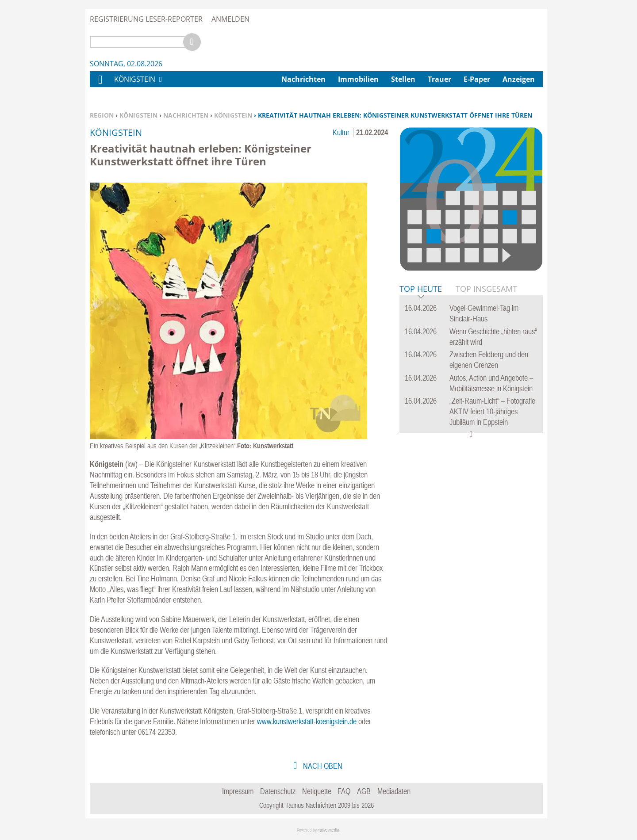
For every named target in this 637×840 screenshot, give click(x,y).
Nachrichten (186, 115)
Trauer (439, 79)
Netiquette (317, 791)
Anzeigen (519, 79)
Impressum (238, 791)
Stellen (403, 79)
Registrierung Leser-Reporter (146, 19)
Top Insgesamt (486, 289)
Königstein (138, 115)
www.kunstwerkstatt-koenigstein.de (307, 721)
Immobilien (358, 79)
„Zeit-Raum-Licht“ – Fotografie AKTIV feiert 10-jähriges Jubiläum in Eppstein (492, 411)
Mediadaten (394, 791)
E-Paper (477, 79)
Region (102, 115)
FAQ (344, 791)
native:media (328, 830)
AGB (364, 791)
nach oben (322, 766)
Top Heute (421, 289)
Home (100, 85)
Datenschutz (278, 791)
